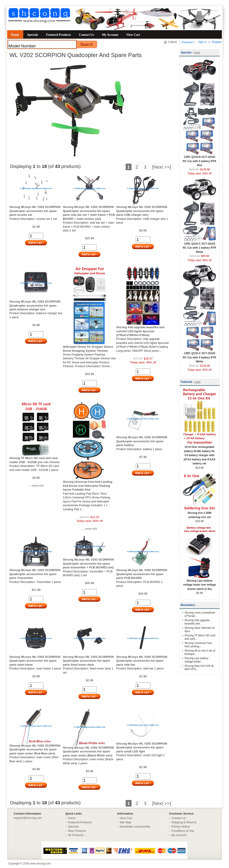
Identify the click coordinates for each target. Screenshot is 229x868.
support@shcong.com (28, 818)
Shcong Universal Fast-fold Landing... (198, 645)
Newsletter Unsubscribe (135, 827)
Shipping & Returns (184, 822)
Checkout (187, 42)
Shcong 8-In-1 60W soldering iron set (199, 514)
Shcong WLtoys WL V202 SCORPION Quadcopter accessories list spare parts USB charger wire (142, 211)
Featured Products (58, 35)
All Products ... (77, 835)
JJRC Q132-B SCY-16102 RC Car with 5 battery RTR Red (199, 160)
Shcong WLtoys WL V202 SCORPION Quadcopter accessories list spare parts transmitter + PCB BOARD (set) (88, 563)
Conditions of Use (183, 831)
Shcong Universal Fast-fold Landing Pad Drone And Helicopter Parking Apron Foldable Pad (88, 486)
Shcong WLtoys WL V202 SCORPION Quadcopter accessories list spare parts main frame (35, 661)
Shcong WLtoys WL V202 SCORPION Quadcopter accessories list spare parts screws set (35, 211)
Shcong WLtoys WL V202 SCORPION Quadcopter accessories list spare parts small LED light (142, 747)
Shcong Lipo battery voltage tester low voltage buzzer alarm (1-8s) (199, 583)
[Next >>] (161, 167)
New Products (77, 831)
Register (217, 42)
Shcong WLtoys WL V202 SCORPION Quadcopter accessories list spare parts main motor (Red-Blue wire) (35, 749)
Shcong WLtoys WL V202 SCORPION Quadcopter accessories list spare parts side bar (142, 661)
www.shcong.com (40, 864)
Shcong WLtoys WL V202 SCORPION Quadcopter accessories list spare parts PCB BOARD (142, 574)
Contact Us (86, 35)
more (197, 53)
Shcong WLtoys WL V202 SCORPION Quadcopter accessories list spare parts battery (142, 441)
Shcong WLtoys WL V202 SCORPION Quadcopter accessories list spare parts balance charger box (35, 305)
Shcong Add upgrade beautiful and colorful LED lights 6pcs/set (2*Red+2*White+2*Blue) (140, 331)
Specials (33, 35)
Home (15, 35)
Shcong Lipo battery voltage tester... (196, 660)
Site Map (125, 822)
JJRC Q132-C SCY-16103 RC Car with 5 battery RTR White (199, 356)
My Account (110, 35)
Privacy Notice (181, 827)
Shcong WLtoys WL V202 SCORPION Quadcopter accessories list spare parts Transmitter (35, 574)
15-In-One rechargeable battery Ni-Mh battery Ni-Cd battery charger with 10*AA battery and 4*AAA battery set (199, 454)
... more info (36, 486)
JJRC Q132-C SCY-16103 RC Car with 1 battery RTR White (199, 246)
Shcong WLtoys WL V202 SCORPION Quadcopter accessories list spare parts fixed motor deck (88, 661)
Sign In (202, 42)
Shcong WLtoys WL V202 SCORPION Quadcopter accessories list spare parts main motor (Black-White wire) (88, 752)
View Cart (133, 35)
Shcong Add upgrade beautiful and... (197, 622)
